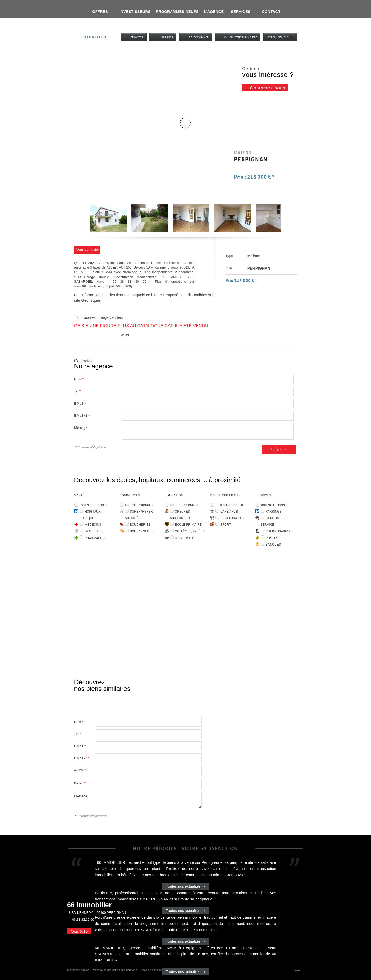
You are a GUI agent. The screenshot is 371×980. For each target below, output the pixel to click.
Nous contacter (280, 37)
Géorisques (91, 300)
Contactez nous (268, 88)
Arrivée (80, 770)
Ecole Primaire (188, 524)
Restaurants (232, 518)
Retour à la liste (93, 37)
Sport (226, 524)
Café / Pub (229, 511)
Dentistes (94, 531)
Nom (79, 379)
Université (185, 538)
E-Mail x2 (82, 416)
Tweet (124, 335)
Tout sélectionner (93, 505)
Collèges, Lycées (190, 531)
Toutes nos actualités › (185, 886)
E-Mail (80, 403)
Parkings (274, 511)
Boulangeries (142, 531)
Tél (77, 391)
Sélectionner (199, 37)
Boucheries (140, 524)
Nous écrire (79, 931)
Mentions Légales (78, 970)
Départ (80, 783)
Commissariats (279, 531)
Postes (272, 538)
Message (81, 428)
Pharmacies (95, 538)
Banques (273, 544)
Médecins (93, 524)
